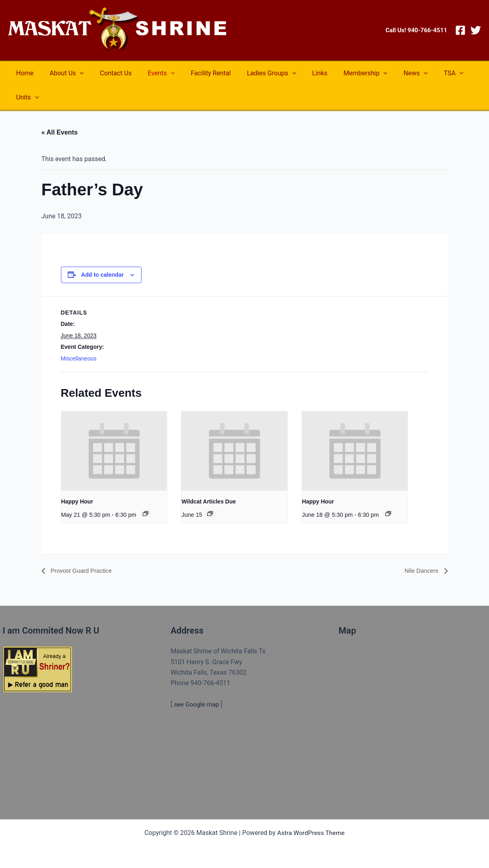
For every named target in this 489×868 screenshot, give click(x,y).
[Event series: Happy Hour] (146, 513)
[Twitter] (476, 30)
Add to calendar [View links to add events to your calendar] (102, 275)
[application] (75, 73)
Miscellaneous (79, 358)
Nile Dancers (420, 571)
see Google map (197, 704)
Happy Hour (77, 501)
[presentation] (114, 451)
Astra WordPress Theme (311, 833)
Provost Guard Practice (83, 571)
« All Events (60, 132)
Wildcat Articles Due (209, 501)
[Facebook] (460, 30)
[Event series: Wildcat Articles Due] (210, 513)
